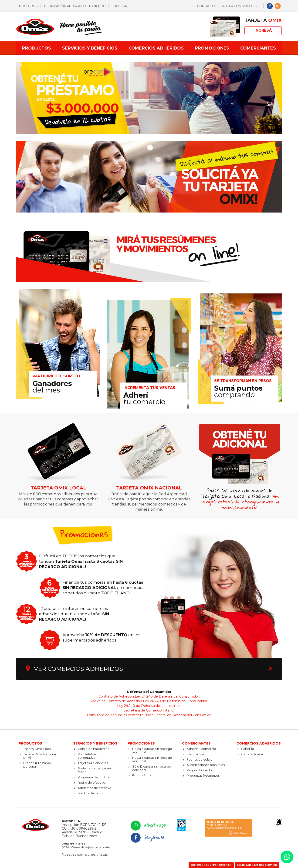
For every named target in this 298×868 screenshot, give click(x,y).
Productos (30, 743)
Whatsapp (148, 825)
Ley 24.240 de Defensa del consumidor (149, 706)
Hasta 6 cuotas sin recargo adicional (152, 759)
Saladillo (248, 749)
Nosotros (28, 6)
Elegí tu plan (196, 754)
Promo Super (142, 775)
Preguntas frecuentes (203, 775)
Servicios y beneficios (95, 743)
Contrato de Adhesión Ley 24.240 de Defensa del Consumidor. (149, 696)
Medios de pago (90, 793)
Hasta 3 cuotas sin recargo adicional (152, 750)
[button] (287, 857)
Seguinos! (147, 837)
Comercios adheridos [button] (156, 48)
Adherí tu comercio (201, 749)
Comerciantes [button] (258, 48)
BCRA (65, 847)
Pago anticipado (199, 770)
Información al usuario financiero (75, 6)
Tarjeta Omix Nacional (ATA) (40, 756)
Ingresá (263, 30)
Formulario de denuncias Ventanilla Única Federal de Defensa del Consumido (149, 715)
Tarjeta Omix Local (37, 749)
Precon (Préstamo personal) (37, 765)
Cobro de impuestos (93, 749)
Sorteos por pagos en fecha (94, 770)
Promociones (141, 743)
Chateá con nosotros (241, 6)
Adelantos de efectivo (95, 788)
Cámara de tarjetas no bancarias (91, 847)
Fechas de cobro (200, 759)
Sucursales (122, 6)
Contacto (206, 6)
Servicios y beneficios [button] (90, 48)
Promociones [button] (212, 48)
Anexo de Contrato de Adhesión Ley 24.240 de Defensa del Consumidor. (149, 701)
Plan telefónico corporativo (89, 756)
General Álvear (252, 754)
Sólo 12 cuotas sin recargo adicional (152, 768)
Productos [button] (37, 48)
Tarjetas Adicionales (93, 763)
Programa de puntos (93, 777)
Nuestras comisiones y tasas (85, 855)
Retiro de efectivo (91, 782)
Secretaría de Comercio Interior (149, 710)
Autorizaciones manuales (206, 765)
